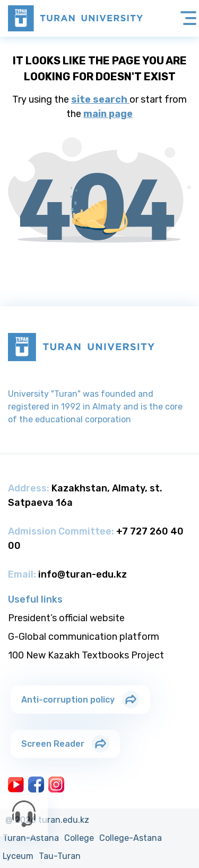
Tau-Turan (60, 856)
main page (108, 114)
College (79, 838)
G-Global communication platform (84, 637)
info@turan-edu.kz (83, 574)
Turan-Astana (31, 838)
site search (100, 99)
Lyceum (18, 856)
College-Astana (131, 838)
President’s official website (66, 618)
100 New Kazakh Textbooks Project (86, 655)
